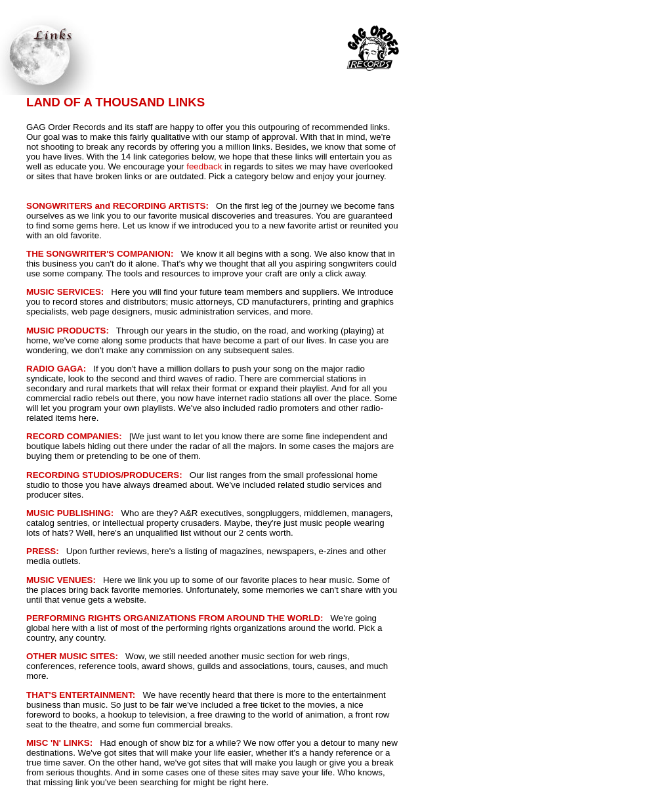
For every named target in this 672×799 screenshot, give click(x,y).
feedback (204, 166)
